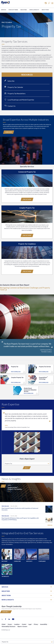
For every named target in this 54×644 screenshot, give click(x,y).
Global (4, 624)
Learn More (9, 132)
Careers (10, 624)
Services (4, 10)
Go (27, 468)
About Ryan (45, 10)
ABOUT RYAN (6, 595)
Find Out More (27, 199)
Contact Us (11, 106)
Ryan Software (13, 10)
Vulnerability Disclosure (8, 626)
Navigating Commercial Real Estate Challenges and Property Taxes (25, 289)
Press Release (5, 506)
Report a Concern (22, 626)
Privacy (36, 624)
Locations (17, 624)
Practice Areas (7, 22)
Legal (30, 624)
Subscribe (11, 81)
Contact (24, 624)
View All (50, 525)
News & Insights (34, 10)
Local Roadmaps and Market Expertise (21, 100)
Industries (24, 10)
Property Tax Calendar (15, 87)
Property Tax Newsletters (17, 94)
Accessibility (44, 624)
